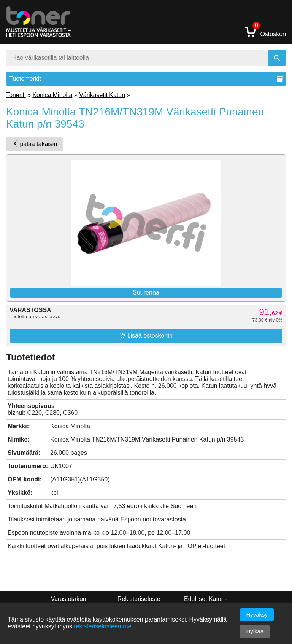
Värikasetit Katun (102, 95)
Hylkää (255, 631)
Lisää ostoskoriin (146, 335)
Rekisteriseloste (139, 599)
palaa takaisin (35, 144)
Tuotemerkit (146, 79)
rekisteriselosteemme (102, 626)
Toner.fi (16, 95)
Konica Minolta (52, 95)
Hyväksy (257, 615)
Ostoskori (265, 31)
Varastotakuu (69, 599)
